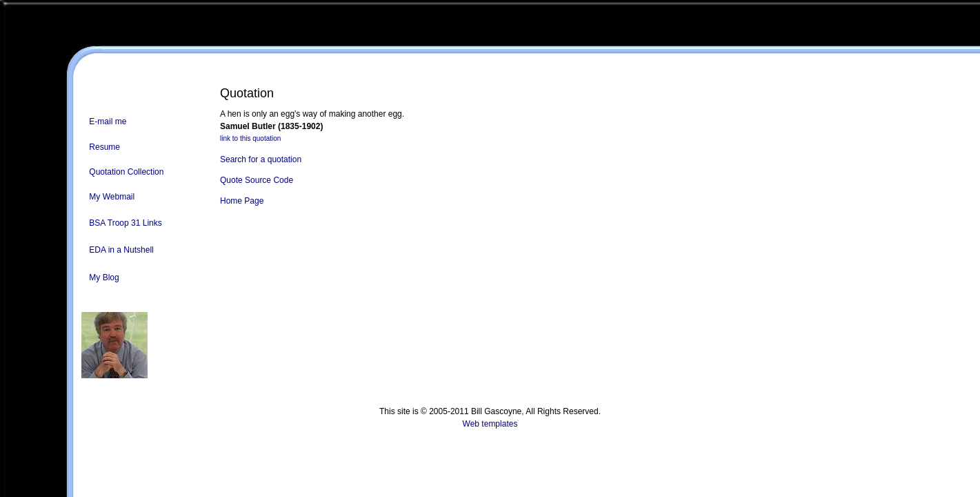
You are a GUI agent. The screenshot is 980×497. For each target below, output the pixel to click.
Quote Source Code (257, 180)
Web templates (490, 424)
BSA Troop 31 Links (125, 223)
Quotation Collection (126, 172)
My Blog (104, 277)
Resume (104, 147)
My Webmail (112, 197)
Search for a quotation (261, 159)
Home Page (242, 201)
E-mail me (108, 121)
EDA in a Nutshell (121, 250)
